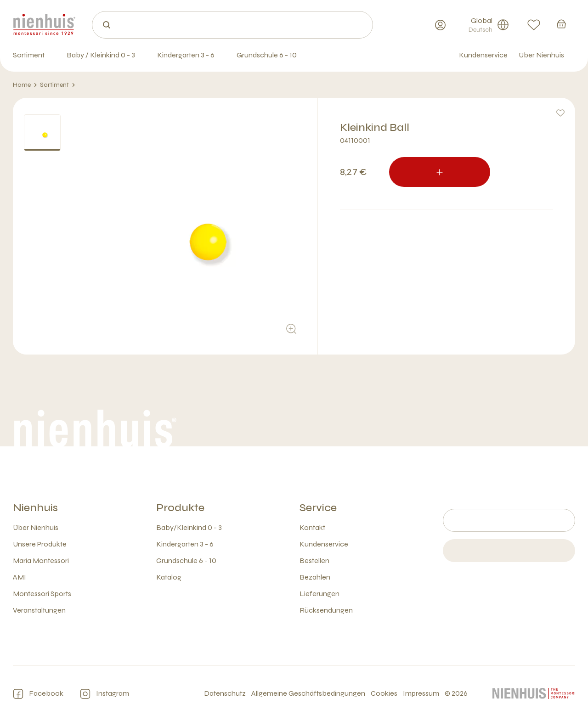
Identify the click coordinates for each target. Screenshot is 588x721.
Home (25, 85)
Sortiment (58, 85)
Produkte (180, 508)
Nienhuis (35, 508)
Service (318, 508)
